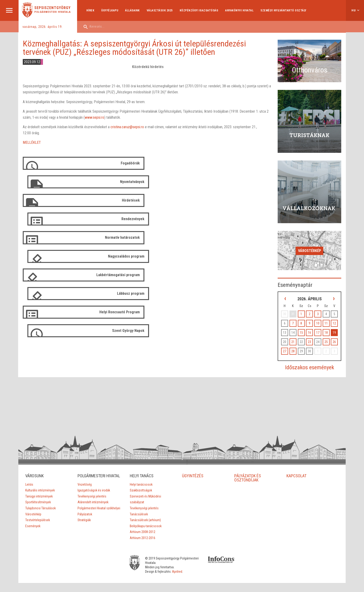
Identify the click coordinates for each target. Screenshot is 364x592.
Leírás (29, 479)
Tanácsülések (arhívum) (145, 514)
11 (326, 318)
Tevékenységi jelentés (92, 491)
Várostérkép (310, 246)
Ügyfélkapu (110, 10)
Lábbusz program (256, 219)
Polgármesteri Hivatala (53, 12)
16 (310, 327)
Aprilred (178, 566)
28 (294, 346)
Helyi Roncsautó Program (119, 237)
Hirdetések (131, 182)
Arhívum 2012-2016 (143, 532)
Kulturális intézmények (40, 485)
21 (294, 336)
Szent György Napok (254, 237)
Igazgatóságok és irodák (94, 485)
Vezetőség (85, 479)
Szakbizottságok (141, 485)
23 (310, 336)
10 (318, 318)
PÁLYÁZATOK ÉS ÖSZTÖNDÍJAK (248, 472)
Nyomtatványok (258, 163)
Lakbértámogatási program (118, 219)
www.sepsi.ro (94, 117)
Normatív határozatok (122, 200)
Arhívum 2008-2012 (143, 526)
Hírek (90, 10)
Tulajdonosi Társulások (40, 503)
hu (354, 10)
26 (334, 336)
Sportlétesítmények (38, 497)
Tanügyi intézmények (39, 491)
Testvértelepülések (37, 514)
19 (334, 327)
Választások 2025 (160, 10)
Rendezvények (258, 182)
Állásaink (133, 10)
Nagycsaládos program (252, 200)
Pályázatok (85, 508)
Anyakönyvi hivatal (240, 10)
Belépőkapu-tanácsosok (146, 520)
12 (334, 318)
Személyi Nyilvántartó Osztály (284, 10)
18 (326, 327)
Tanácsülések (139, 508)
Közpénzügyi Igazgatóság (199, 10)
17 (318, 327)
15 (302, 327)
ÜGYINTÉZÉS (193, 470)
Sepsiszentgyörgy (53, 8)
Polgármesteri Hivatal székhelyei (99, 503)
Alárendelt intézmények (93, 497)
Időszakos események (310, 362)
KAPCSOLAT (296, 470)
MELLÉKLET (32, 143)
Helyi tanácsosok (141, 479)
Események (33, 520)
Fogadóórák (130, 163)
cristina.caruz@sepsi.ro (127, 127)
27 (286, 346)
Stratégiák (84, 514)
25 (326, 336)
